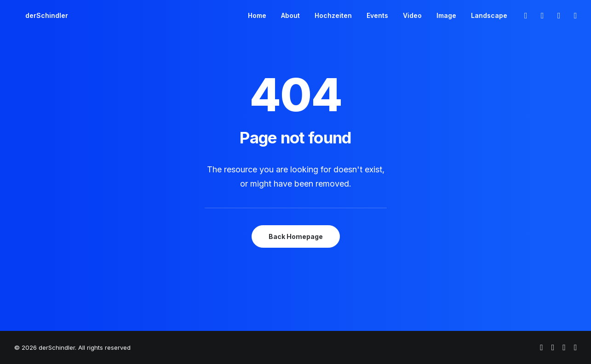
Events (377, 15)
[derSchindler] (36, 16)
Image (446, 15)
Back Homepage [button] (296, 236)
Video (412, 15)
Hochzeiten (333, 15)
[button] (525, 16)
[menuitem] (257, 16)
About (290, 15)
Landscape (489, 15)
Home (257, 15)
